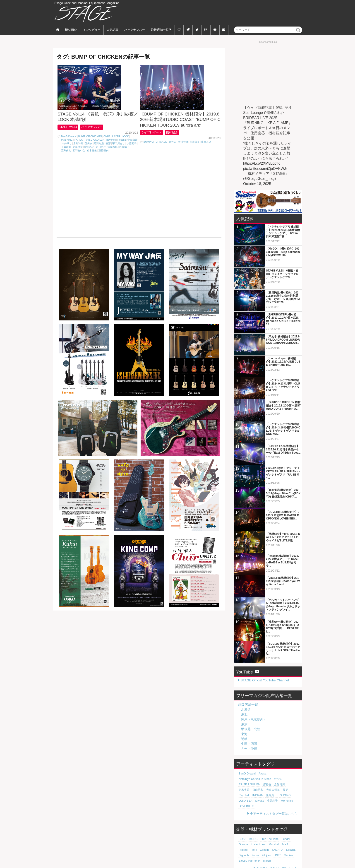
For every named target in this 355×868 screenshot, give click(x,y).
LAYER (116, 148)
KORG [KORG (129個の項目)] (252, 828)
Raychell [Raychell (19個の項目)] (292, 784)
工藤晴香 (66, 159)
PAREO (79, 152)
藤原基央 (103, 162)
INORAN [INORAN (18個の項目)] (244, 790)
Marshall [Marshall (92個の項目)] (260, 834)
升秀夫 (89, 155)
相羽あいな (79, 162)
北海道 (246, 709)
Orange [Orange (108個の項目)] (293, 828)
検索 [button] (299, 33)
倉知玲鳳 (78, 155)
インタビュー (92, 30)
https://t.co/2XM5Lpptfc (262, 163)
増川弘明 (99, 155)
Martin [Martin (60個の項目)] (242, 850)
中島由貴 (132, 152)
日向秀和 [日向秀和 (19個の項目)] (256, 784)
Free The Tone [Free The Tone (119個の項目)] (267, 828)
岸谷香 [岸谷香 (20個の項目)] (275, 779)
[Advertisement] (220, 12)
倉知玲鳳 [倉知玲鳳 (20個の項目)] (286, 779)
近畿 (244, 739)
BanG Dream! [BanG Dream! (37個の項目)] (246, 774)
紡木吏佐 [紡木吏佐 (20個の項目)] (244, 784)
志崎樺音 (78, 159)
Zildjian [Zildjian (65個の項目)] (243, 844)
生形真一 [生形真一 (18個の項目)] (256, 790)
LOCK (125, 148)
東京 (244, 724)
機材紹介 (71, 30)
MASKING (67, 152)
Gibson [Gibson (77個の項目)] (243, 839)
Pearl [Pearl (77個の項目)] (289, 834)
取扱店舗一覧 (160, 30)
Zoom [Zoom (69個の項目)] (289, 839)
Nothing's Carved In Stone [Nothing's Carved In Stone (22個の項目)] (281, 774)
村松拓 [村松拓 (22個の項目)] (242, 779)
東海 (244, 734)
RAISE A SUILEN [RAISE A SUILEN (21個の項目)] (259, 779)
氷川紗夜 (101, 159)
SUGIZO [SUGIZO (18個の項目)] (269, 790)
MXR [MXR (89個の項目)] (270, 834)
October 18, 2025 (257, 184)
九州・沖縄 (249, 749)
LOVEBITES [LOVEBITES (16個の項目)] (283, 795)
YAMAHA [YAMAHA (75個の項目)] (255, 839)
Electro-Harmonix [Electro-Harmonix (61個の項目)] (280, 844)
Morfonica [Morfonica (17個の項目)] (268, 795)
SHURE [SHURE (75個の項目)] (267, 839)
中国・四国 (249, 744)
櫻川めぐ (89, 159)
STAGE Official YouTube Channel (265, 680)
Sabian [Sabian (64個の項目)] (263, 844)
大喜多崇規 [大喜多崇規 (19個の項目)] (270, 784)
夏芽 (108, 155)
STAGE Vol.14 (68, 139)
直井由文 (66, 162)
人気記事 (113, 30)
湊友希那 (113, 159)
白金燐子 (124, 159)
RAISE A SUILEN (94, 152)
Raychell (111, 152)
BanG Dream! (69, 148)
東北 (244, 714)
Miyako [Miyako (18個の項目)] (243, 795)
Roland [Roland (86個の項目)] (280, 834)
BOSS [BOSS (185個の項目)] (242, 828)
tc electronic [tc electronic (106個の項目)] (245, 834)
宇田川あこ (119, 155)
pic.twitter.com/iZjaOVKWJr (265, 169)
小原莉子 (132, 155)
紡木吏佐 (92, 162)
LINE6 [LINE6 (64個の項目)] (253, 844)
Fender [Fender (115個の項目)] (282, 828)
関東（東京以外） (254, 719)
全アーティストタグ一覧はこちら (274, 803)
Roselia (121, 152)
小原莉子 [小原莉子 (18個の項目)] (254, 795)
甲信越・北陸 (251, 729)
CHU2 (107, 148)
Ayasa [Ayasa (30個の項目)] (260, 774)
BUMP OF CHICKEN (90, 148)
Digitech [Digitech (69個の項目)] (279, 839)
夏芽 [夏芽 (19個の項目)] (282, 784)
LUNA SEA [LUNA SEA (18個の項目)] (283, 790)
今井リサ (67, 155)
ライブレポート (152, 144)
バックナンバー (135, 30)
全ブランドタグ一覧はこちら (277, 858)
